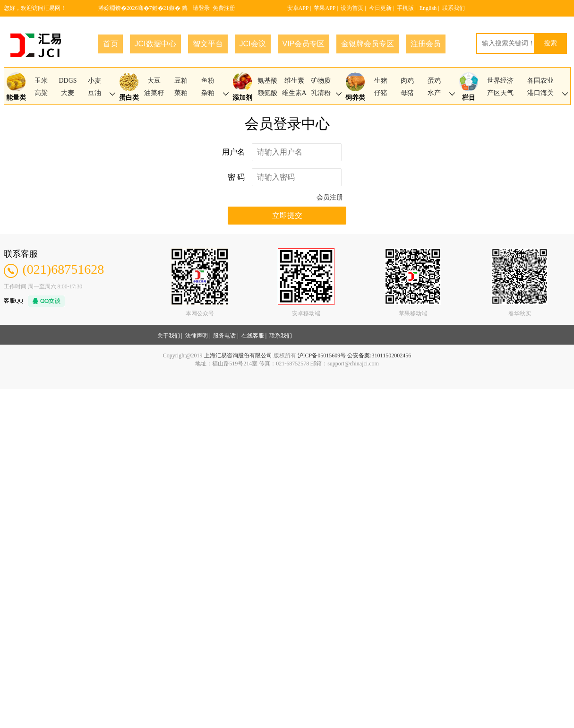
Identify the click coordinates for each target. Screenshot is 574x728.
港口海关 (540, 93)
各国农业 (540, 81)
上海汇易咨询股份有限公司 (238, 355)
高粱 (41, 93)
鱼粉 (208, 81)
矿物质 (321, 81)
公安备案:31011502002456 (379, 355)
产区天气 (500, 93)
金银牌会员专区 (368, 44)
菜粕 (181, 93)
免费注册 (224, 8)
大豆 (154, 81)
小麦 (94, 81)
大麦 (68, 93)
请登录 (201, 8)
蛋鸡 (434, 81)
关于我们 (169, 336)
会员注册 (330, 197)
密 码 (236, 177)
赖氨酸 (267, 93)
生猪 (381, 81)
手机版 (405, 8)
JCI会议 (253, 44)
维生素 (294, 81)
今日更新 (380, 8)
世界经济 (500, 81)
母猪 (407, 93)
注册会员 (426, 44)
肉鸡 (407, 81)
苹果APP (325, 8)
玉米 (41, 81)
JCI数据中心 (155, 44)
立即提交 (287, 215)
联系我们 (454, 8)
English (428, 8)
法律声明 (197, 336)
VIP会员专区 (304, 44)
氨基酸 (267, 81)
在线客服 (253, 336)
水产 (434, 93)
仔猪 (381, 93)
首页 (111, 44)
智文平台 (208, 44)
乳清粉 (321, 93)
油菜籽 (154, 93)
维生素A (294, 93)
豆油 (94, 93)
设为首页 (352, 8)
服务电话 (224, 336)
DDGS (68, 81)
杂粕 (208, 93)
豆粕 (181, 81)
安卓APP (298, 8)
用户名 (233, 152)
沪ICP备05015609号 (322, 355)
